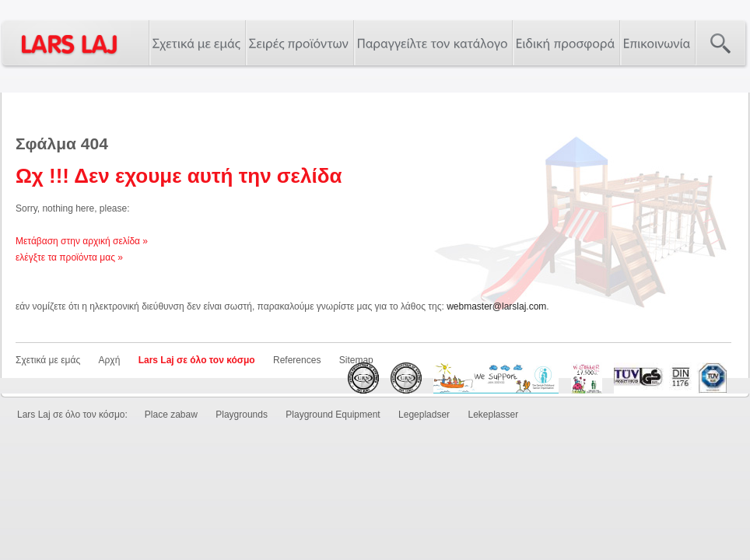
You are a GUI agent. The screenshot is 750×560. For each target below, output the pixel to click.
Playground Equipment (333, 415)
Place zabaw (171, 415)
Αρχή (110, 360)
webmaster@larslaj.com (496, 306)
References (297, 360)
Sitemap (356, 360)
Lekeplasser (493, 415)
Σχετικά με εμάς (48, 360)
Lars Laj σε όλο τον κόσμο (197, 360)
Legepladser (424, 415)
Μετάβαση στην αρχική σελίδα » (82, 241)
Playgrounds (242, 415)
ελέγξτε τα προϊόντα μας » (69, 257)
